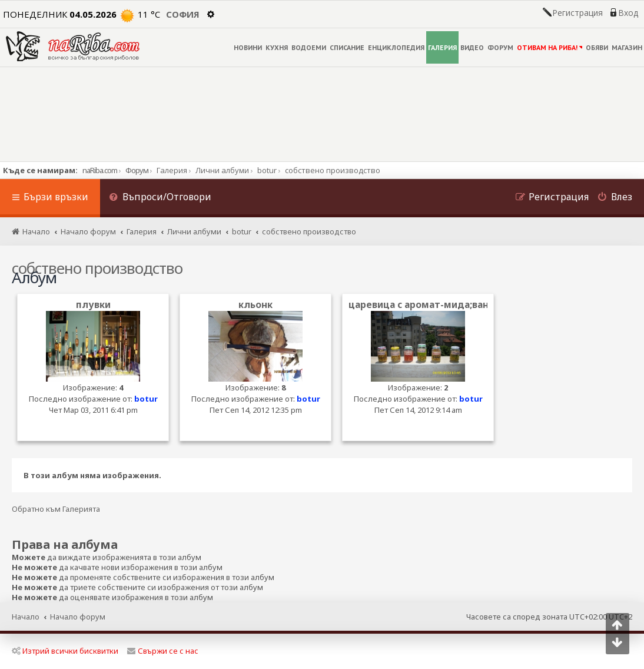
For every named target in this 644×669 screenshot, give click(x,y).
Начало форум (78, 617)
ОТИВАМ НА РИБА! (550, 47)
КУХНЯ (277, 47)
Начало (26, 617)
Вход (628, 13)
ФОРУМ (500, 47)
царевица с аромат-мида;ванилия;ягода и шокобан (473, 305)
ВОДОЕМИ (309, 47)
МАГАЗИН (627, 47)
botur (146, 399)
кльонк (255, 305)
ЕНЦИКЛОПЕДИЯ (396, 47)
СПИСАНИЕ (347, 47)
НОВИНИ (248, 47)
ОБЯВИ (597, 47)
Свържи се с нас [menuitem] (163, 651)
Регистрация (577, 13)
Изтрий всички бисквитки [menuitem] (65, 651)
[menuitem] (160, 198)
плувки (93, 305)
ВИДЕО (472, 47)
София (183, 14)
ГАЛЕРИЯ (442, 47)
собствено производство (97, 268)
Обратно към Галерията (56, 509)
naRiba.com (100, 170)
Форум (137, 170)
